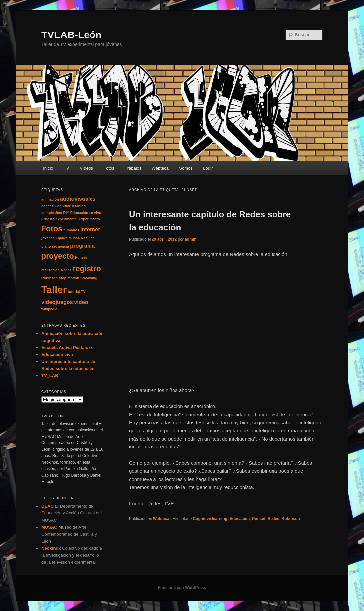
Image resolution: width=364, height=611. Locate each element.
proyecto (58, 256)
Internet (90, 229)
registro (87, 269)
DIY (66, 213)
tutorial (74, 292)
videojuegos (57, 302)
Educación (240, 519)
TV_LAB (50, 376)
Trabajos (133, 168)
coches (48, 206)
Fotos (109, 168)
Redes (273, 519)
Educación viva (57, 354)
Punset (259, 519)
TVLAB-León (72, 35)
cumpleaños (52, 213)
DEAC (48, 506)
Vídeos (86, 168)
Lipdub (62, 238)
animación (50, 199)
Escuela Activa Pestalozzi (68, 347)
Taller (54, 289)
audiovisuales (78, 199)
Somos (186, 168)
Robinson (291, 519)
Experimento (89, 219)
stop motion (69, 278)
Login (208, 168)
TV (66, 168)
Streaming (89, 278)
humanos (71, 230)
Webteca (160, 168)
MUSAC (49, 527)
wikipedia (49, 309)
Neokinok (89, 238)
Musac (74, 238)
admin (190, 239)
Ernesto (48, 219)
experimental (67, 219)
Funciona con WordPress (182, 588)
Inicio (48, 168)
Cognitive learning (210, 519)
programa (82, 246)
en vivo (95, 213)
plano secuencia (55, 246)
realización (51, 270)
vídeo (81, 302)
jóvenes (48, 238)
